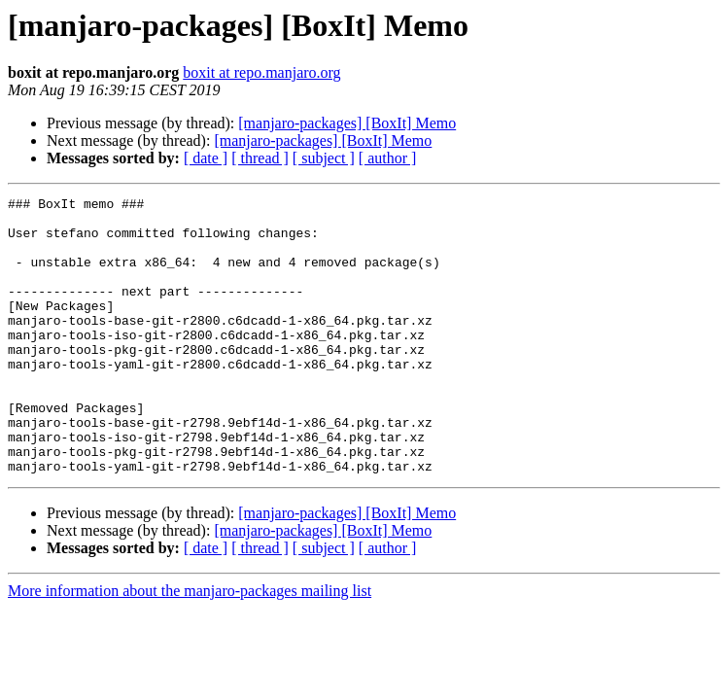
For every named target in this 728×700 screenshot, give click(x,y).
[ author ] (388, 158)
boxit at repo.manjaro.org (261, 72)
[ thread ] (260, 158)
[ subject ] (324, 158)
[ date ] (206, 158)
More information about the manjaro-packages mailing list (190, 646)
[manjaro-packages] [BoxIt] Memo (347, 123)
